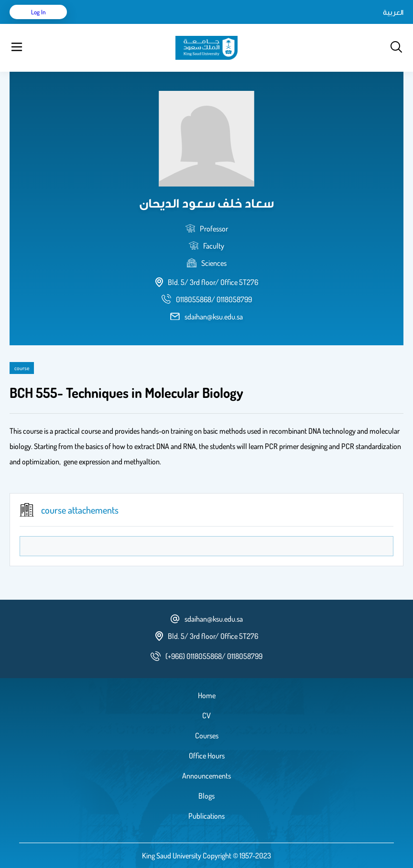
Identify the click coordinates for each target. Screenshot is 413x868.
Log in (38, 12)
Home (207, 695)
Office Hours (207, 756)
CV (206, 715)
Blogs (206, 796)
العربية (393, 12)
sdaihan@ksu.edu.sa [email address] (214, 317)
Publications (206, 816)
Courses (207, 736)
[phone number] (214, 299)
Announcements (206, 776)
